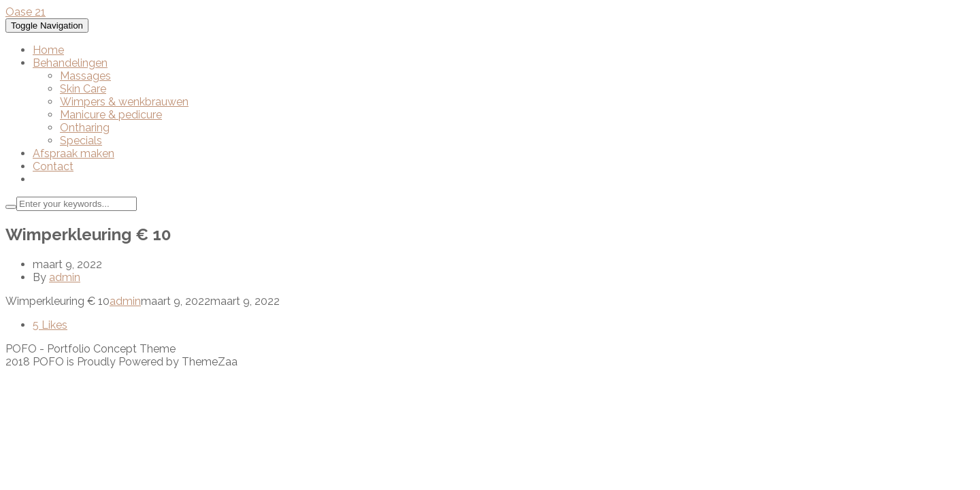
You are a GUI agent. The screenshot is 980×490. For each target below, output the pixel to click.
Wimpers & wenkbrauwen (124, 102)
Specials (81, 141)
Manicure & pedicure (111, 115)
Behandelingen (70, 63)
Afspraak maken (73, 153)
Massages (85, 76)
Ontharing (85, 128)
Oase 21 (26, 12)
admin (65, 277)
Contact (53, 166)
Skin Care (83, 89)
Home (48, 50)
